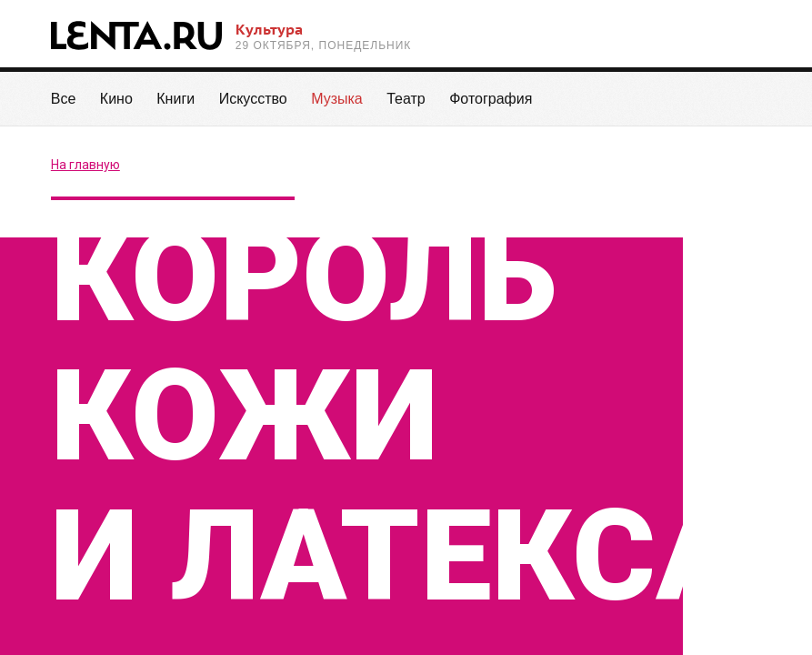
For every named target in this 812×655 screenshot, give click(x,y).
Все (64, 99)
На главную (85, 165)
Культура (269, 29)
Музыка (337, 109)
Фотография (491, 99)
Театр (406, 99)
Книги (175, 99)
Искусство (253, 99)
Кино (116, 99)
